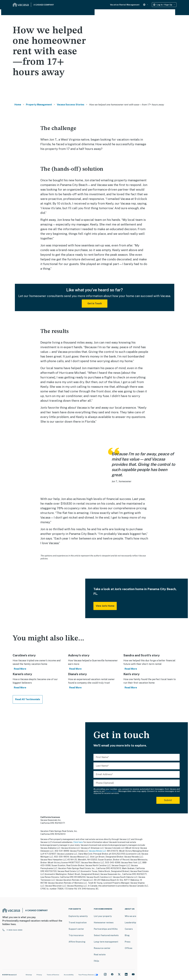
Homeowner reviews (104, 923)
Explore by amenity (78, 916)
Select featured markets (106, 935)
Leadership (130, 923)
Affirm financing (77, 942)
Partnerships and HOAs (106, 929)
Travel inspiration (78, 923)
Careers (129, 929)
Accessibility (69, 975)
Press (128, 942)
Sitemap (29, 975)
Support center (76, 929)
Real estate (100, 955)
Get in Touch (95, 303)
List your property (103, 916)
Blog (127, 935)
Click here (78, 842)
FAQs (96, 961)
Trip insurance (76, 935)
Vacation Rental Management (125, 5)
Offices (129, 948)
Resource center (102, 948)
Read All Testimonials (28, 699)
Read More (20, 669)
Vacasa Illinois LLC (97, 851)
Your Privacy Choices (88, 975)
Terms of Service (53, 975)
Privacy (39, 975)
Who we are (130, 916)
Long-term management (106, 942)
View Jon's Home (105, 606)
